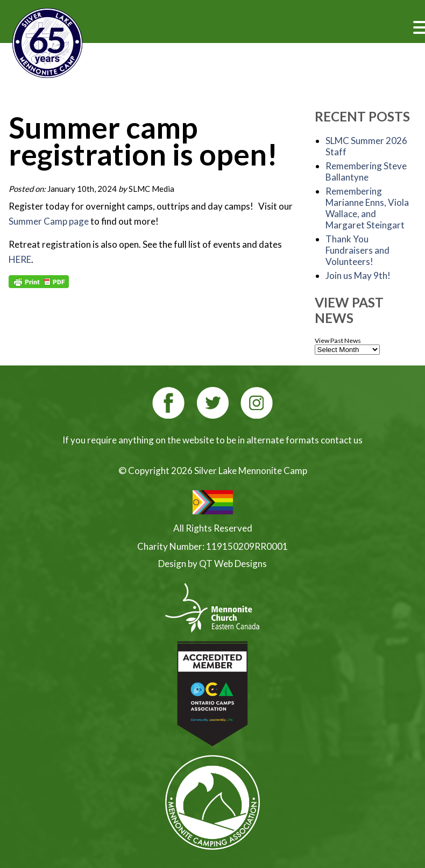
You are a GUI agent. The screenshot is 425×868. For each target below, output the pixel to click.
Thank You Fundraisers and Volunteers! (357, 250)
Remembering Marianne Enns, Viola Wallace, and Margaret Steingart (367, 208)
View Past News (338, 340)
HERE (20, 259)
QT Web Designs (233, 564)
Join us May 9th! (358, 275)
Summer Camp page (49, 221)
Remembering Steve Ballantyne (366, 171)
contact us (342, 440)
